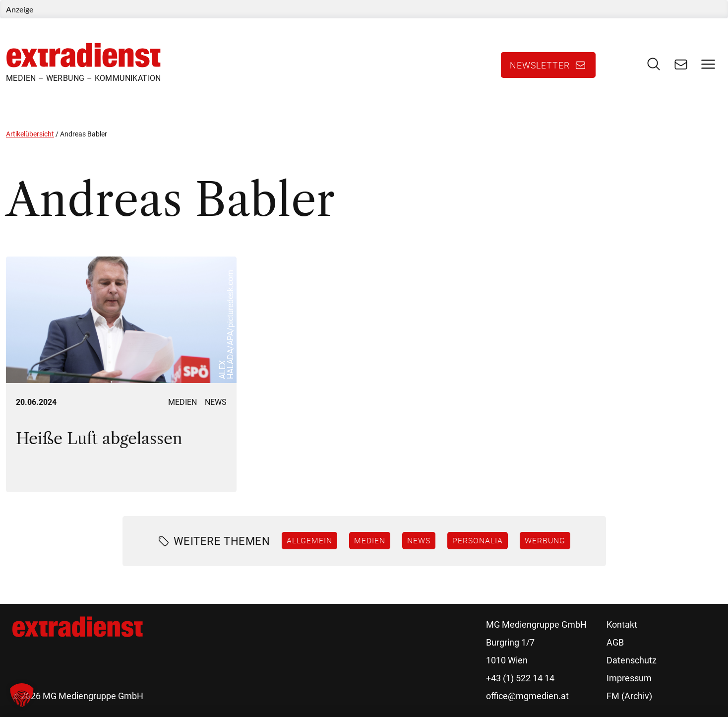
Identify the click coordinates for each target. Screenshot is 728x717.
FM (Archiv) (629, 696)
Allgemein (309, 540)
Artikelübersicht (30, 134)
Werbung (545, 540)
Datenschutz (632, 660)
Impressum (629, 678)
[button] (22, 695)
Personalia (478, 540)
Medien (182, 402)
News (216, 402)
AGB (615, 642)
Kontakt (622, 624)
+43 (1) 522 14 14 (520, 678)
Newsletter (540, 65)
